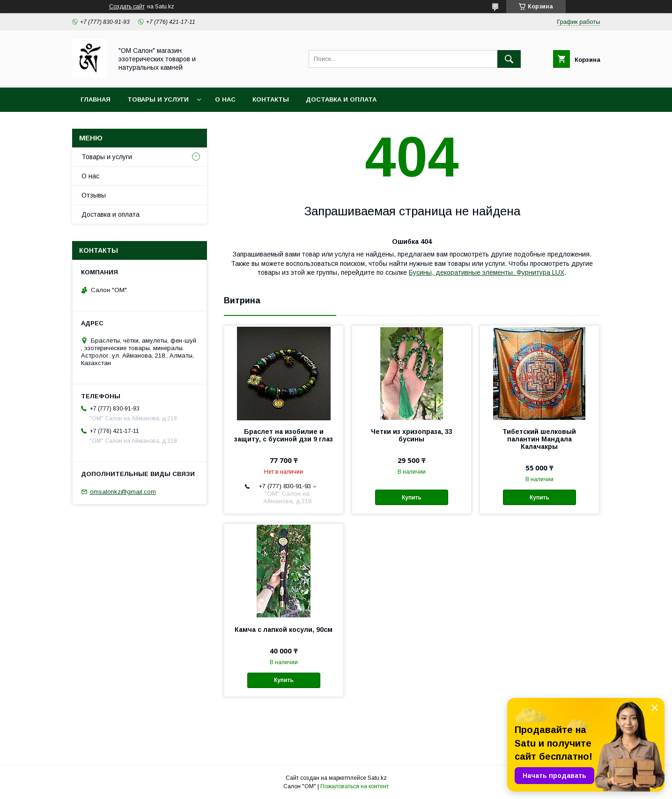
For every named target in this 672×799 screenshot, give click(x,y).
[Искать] (509, 59)
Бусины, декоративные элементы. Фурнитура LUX (487, 272)
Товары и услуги (158, 99)
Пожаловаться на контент (354, 786)
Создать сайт (127, 7)
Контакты (271, 99)
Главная (96, 99)
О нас (225, 99)
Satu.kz (377, 778)
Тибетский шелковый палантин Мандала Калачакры (539, 439)
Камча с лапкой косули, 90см (284, 630)
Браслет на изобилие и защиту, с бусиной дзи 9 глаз (284, 435)
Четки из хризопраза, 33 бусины (412, 435)
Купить (412, 498)
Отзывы (94, 195)
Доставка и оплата (341, 99)
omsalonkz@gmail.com (123, 492)
